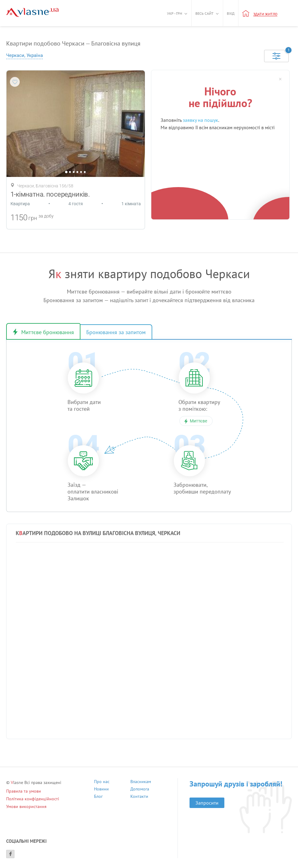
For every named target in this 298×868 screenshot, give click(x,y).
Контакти (139, 797)
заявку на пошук (200, 120)
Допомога (140, 790)
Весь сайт (204, 13)
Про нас (102, 782)
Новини (101, 790)
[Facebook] (10, 854)
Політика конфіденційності (33, 799)
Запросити (207, 803)
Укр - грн (175, 13)
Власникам (141, 782)
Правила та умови (24, 791)
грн (33, 218)
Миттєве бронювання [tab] (48, 332)
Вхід (231, 13)
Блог (98, 797)
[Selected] (276, 56)
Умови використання (26, 806)
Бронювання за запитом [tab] (116, 332)
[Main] (32, 12)
